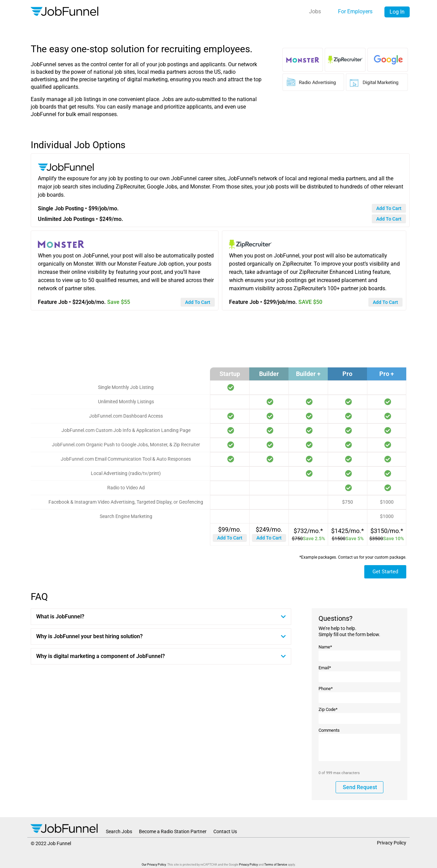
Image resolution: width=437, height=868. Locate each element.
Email (325, 668)
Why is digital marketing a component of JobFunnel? (101, 656)
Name (325, 647)
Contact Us (225, 831)
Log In (397, 12)
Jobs (315, 11)
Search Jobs (119, 831)
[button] (161, 617)
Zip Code (328, 709)
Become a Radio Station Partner (173, 831)
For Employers (355, 11)
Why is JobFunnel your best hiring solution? (89, 636)
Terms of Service (276, 865)
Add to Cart (230, 538)
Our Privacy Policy (154, 865)
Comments (329, 730)
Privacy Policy (392, 843)
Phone (326, 689)
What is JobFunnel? (60, 617)
